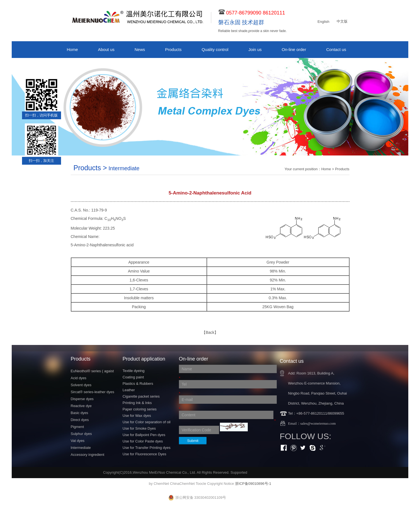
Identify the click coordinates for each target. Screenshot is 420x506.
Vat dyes (78, 441)
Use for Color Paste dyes (143, 441)
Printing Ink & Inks (137, 403)
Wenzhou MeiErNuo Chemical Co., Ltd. (164, 472)
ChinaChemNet (182, 484)
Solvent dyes (81, 385)
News (140, 49)
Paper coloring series (140, 409)
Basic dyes (80, 413)
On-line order (294, 49)
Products (173, 49)
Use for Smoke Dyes (139, 428)
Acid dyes (79, 378)
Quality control (215, 49)
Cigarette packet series (141, 396)
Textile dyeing (134, 371)
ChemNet (161, 484)
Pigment (77, 427)
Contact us (336, 49)
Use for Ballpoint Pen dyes (144, 435)
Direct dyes (80, 420)
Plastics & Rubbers (138, 384)
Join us (255, 49)
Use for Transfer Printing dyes (147, 448)
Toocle (201, 484)
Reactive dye (81, 406)
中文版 (342, 21)
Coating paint (133, 377)
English (323, 22)
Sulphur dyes (81, 434)
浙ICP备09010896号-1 (253, 484)
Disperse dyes (82, 399)
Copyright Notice (220, 484)
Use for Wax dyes (137, 416)
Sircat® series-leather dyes (93, 392)
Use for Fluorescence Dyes (145, 454)
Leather (129, 390)
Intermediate (81, 448)
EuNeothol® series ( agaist (92, 371)
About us (106, 49)
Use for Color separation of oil (147, 422)
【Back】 (210, 332)
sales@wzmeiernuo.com (318, 423)
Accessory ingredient (88, 455)
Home (72, 49)
